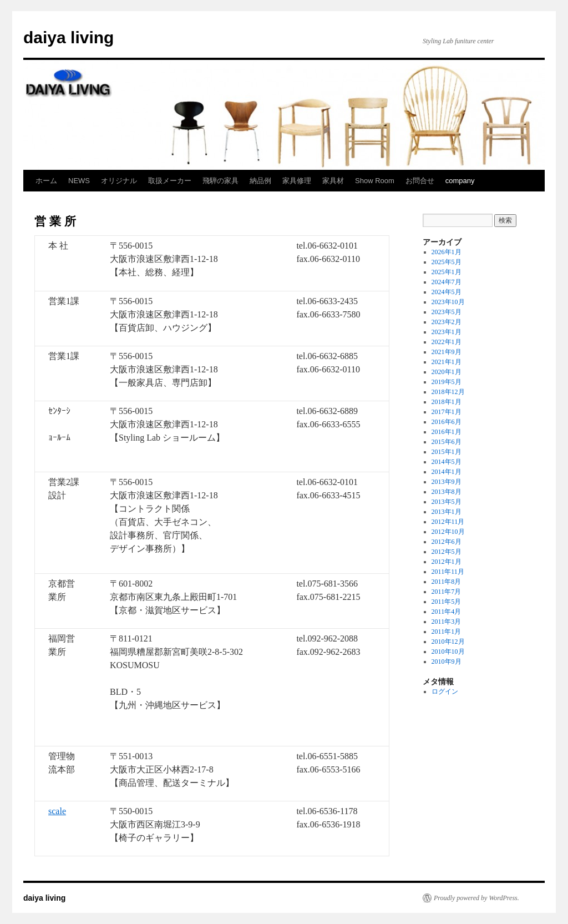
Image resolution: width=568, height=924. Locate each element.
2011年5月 (447, 602)
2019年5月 (447, 382)
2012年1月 (447, 562)
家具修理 (297, 181)
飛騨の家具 (220, 181)
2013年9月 (447, 482)
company (460, 181)
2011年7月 (447, 592)
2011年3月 (447, 622)
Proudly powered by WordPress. (476, 898)
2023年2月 (447, 322)
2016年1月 (447, 432)
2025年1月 (447, 272)
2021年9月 (447, 352)
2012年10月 (448, 532)
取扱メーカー (170, 181)
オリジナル (119, 181)
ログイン (445, 691)
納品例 (260, 181)
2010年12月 (448, 642)
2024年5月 (447, 292)
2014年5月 (447, 462)
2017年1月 (447, 412)
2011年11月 (448, 572)
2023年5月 (447, 312)
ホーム (46, 181)
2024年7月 (447, 282)
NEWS (79, 181)
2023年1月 (447, 332)
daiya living (69, 37)
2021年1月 (447, 362)
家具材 (333, 181)
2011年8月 (447, 582)
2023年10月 (448, 302)
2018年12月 (448, 392)
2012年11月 (448, 522)
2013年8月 (447, 492)
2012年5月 (447, 552)
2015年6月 (447, 442)
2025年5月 (447, 262)
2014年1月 (447, 472)
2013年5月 (447, 502)
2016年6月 (447, 422)
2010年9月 (447, 662)
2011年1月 (447, 632)
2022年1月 (447, 342)
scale (57, 811)
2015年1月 (447, 452)
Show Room (375, 181)
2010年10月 (448, 652)
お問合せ (420, 181)
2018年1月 (447, 402)
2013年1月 (447, 512)
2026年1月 (447, 252)
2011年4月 (447, 612)
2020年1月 (447, 372)
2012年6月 (447, 542)
